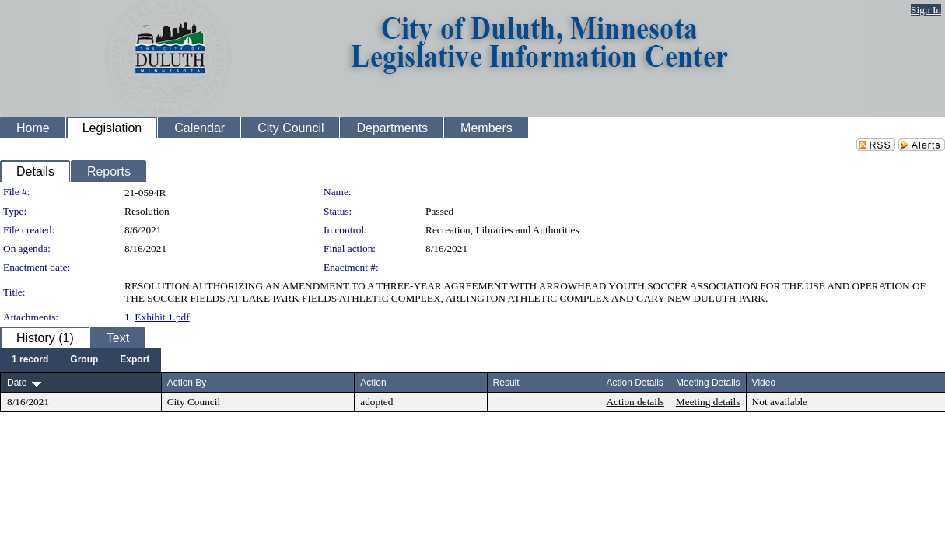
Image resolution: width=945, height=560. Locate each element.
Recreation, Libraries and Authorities (502, 230)
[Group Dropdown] (84, 360)
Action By (187, 383)
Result (506, 383)
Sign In (926, 10)
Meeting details (708, 402)
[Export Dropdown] (135, 360)
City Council (194, 402)
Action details (635, 402)
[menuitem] (30, 360)
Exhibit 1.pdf (162, 317)
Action (373, 383)
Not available (780, 402)
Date (17, 383)
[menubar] (80, 360)
